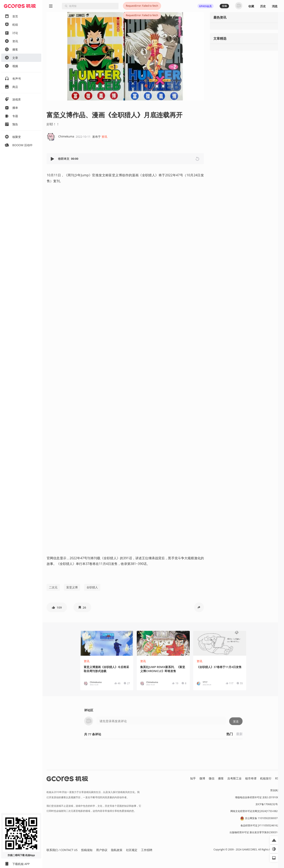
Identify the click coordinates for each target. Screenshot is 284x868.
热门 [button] (230, 734)
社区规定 (132, 850)
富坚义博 (72, 587)
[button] (53, 159)
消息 (275, 6)
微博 (202, 778)
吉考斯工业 (234, 778)
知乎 (193, 778)
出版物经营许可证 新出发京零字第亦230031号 (255, 832)
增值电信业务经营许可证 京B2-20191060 (258, 797)
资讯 (104, 137)
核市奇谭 (251, 778)
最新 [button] (239, 734)
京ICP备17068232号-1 (268, 804)
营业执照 (275, 790)
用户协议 (102, 850)
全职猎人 (92, 587)
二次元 (53, 587)
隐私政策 (117, 850)
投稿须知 (87, 850)
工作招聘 (147, 850)
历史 (263, 6)
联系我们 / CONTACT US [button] (62, 850)
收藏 (251, 6)
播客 (221, 778)
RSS (278, 778)
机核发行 (266, 778)
